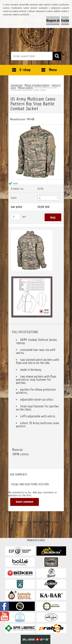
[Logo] (36, 31)
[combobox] (49, 198)
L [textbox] (40, 198)
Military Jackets (26, 88)
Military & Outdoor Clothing (37, 85)
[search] (57, 56)
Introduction (17, 85)
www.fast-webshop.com (45, 522)
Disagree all (53, 21)
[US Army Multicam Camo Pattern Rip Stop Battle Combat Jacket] (36, 126)
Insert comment (25, 502)
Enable (65, 21)
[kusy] (16, 217)
